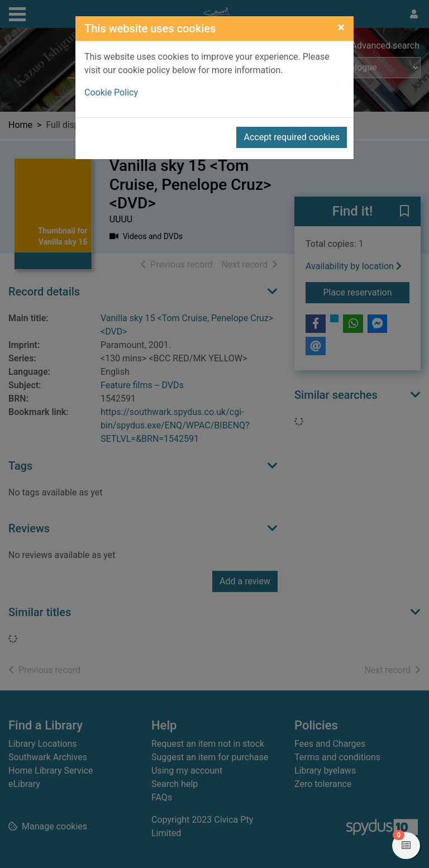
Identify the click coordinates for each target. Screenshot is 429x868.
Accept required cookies (292, 137)
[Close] (341, 27)
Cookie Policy (111, 92)
